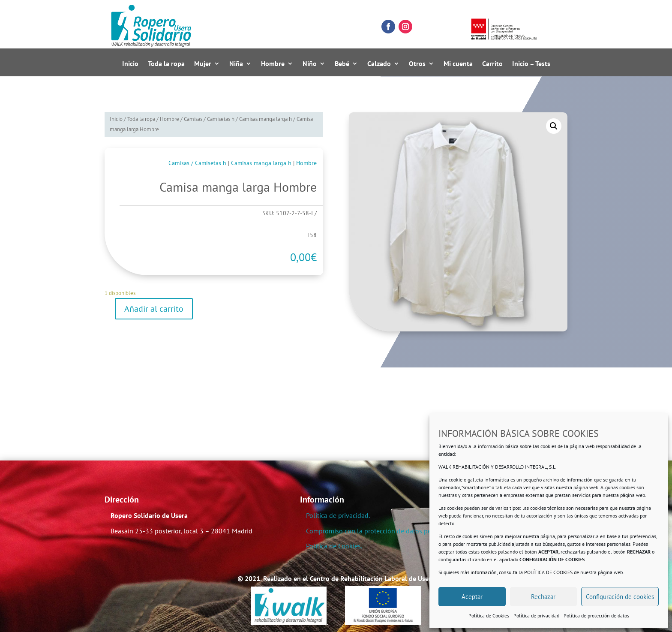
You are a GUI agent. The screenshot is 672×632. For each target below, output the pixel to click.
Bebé (342, 64)
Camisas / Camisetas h (209, 119)
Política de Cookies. (334, 546)
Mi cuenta (458, 64)
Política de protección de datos (596, 615)
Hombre (273, 64)
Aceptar (472, 597)
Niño (310, 64)
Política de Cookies (489, 615)
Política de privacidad (536, 615)
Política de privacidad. (338, 515)
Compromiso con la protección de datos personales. (382, 531)
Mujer (203, 64)
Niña (236, 64)
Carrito (492, 64)
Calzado (379, 64)
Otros (417, 64)
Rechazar (543, 597)
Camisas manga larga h (265, 119)
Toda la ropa (166, 64)
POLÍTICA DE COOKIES (548, 572)
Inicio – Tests (531, 64)
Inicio (130, 64)
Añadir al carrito (154, 309)
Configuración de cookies (620, 597)
